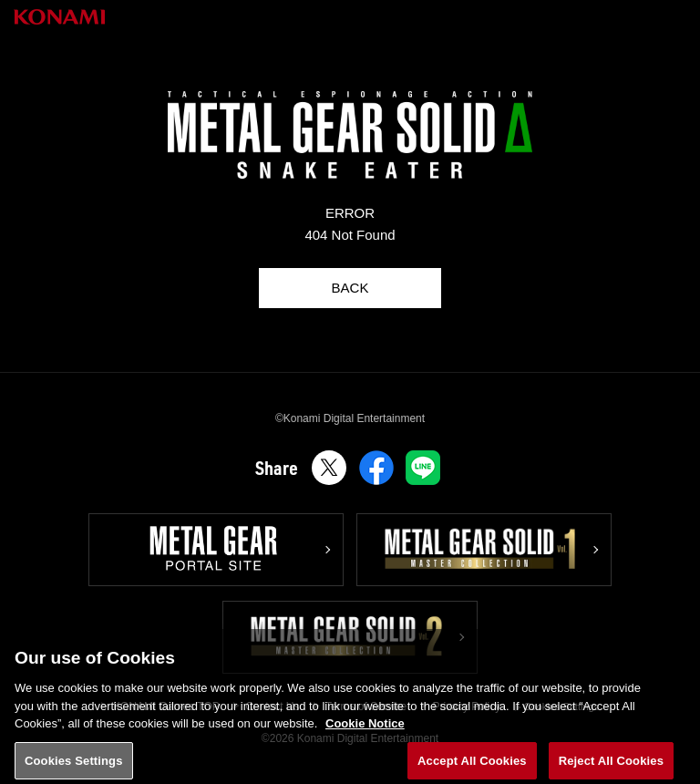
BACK (350, 288)
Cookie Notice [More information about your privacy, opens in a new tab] (365, 736)
